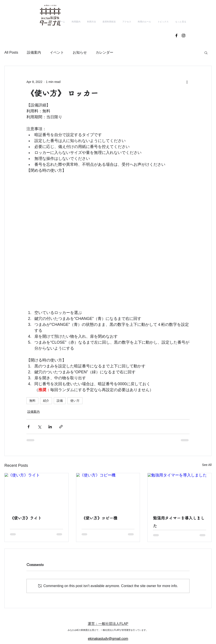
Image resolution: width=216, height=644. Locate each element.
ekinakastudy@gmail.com (108, 639)
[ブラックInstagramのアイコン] (183, 36)
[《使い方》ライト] (36, 491)
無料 (32, 401)
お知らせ (80, 52)
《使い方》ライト (26, 518)
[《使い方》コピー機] (108, 491)
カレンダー (104, 52)
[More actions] (187, 82)
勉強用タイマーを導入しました (179, 522)
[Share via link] (61, 427)
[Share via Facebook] (29, 427)
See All (207, 465)
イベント (57, 52)
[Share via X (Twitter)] (39, 427)
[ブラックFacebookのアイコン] (176, 36)
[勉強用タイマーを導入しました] (180, 491)
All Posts (11, 52)
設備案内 (34, 52)
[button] (206, 53)
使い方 (75, 401)
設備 (60, 401)
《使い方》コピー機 (99, 518)
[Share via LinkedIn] (50, 427)
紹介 (46, 401)
